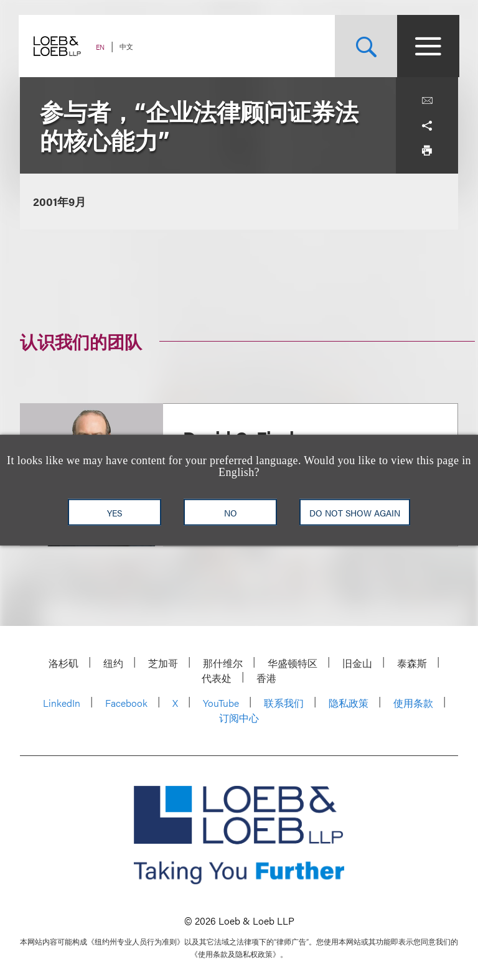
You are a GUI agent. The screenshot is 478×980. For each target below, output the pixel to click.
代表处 (217, 678)
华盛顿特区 (293, 663)
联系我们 (284, 703)
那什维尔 (223, 663)
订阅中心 (239, 718)
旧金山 (357, 663)
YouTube (221, 703)
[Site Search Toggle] (365, 46)
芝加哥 (163, 663)
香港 (266, 678)
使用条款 (413, 703)
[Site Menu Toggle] (427, 46)
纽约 (113, 663)
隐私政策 (349, 703)
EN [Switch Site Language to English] (101, 47)
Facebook (126, 703)
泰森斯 (412, 663)
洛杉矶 (63, 663)
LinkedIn (62, 703)
